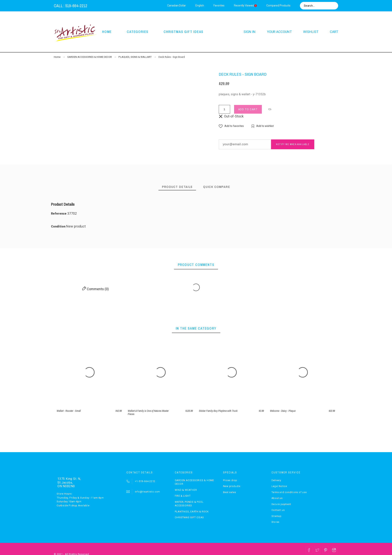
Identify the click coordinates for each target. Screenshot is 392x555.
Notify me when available (293, 144)
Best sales (230, 492)
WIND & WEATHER (186, 490)
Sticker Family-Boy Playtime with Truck (218, 411)
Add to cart (248, 109)
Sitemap (276, 516)
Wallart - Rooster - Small (69, 411)
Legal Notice (279, 486)
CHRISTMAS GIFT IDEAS (189, 517)
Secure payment (281, 504)
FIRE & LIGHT (183, 496)
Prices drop (230, 480)
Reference (59, 214)
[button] (270, 109)
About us (277, 498)
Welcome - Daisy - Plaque (283, 411)
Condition (59, 226)
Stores (276, 522)
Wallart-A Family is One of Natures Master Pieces (148, 412)
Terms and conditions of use (289, 492)
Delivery (276, 480)
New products (232, 486)
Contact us (278, 510)
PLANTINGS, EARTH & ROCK (192, 512)
